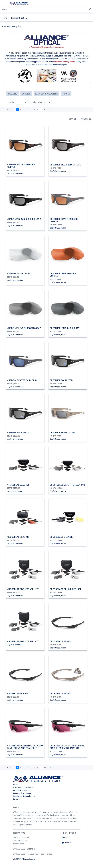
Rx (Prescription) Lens (47, 94)
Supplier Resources (21, 790)
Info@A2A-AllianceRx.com (24, 859)
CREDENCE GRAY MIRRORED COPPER (64, 220)
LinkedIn (66, 843)
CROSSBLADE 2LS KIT (18, 485)
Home (5, 18)
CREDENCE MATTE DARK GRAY (22, 380)
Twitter (66, 838)
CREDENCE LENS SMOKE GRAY (65, 328)
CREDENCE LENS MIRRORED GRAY (24, 328)
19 (49, 109)
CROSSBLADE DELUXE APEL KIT (23, 589)
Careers (16, 799)
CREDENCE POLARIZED (61, 380)
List (73, 119)
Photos (86, 119)
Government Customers (23, 787)
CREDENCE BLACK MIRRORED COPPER (22, 166)
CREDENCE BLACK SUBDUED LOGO (24, 219)
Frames (66, 94)
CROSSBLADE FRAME (60, 641)
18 (45, 109)
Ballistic (12, 94)
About (15, 784)
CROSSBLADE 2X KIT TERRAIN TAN (67, 485)
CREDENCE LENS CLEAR (19, 274)
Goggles (26, 94)
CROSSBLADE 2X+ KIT (18, 537)
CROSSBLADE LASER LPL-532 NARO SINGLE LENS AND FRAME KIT (25, 747)
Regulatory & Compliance (24, 796)
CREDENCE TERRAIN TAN (62, 433)
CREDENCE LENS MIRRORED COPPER (64, 275)
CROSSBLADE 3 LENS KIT (62, 537)
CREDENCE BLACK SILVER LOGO (65, 165)
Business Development (22, 793)
